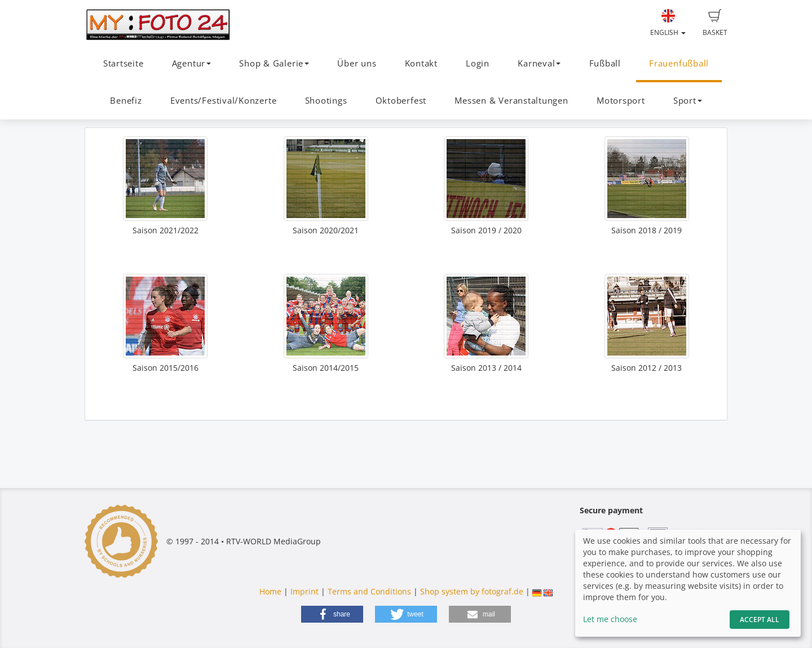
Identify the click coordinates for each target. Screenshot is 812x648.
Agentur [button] (191, 63)
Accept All (760, 620)
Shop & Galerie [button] (274, 63)
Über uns (357, 63)
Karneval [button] (539, 63)
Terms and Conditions (369, 591)
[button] (332, 614)
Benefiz (126, 101)
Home (270, 591)
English (668, 23)
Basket (715, 23)
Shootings (326, 101)
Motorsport (621, 101)
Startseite (123, 63)
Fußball (605, 63)
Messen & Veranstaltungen (511, 101)
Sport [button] (688, 101)
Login (478, 63)
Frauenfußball (679, 63)
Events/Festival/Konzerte (223, 101)
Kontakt (421, 63)
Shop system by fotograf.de (472, 591)
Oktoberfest (401, 101)
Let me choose (610, 619)
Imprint (304, 591)
